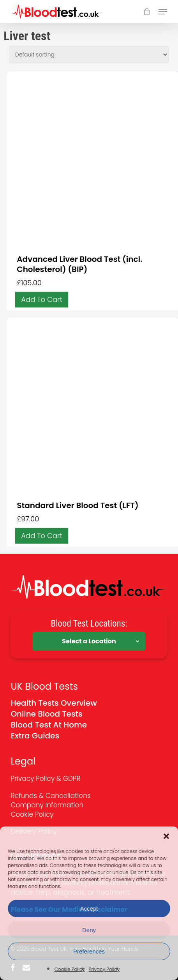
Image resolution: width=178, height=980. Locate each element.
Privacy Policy (104, 969)
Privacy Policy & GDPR (45, 779)
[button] (166, 836)
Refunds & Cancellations (50, 796)
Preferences (89, 951)
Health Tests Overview (54, 703)
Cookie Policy (70, 969)
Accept (89, 908)
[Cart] (147, 11)
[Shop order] (89, 55)
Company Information (47, 805)
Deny (89, 930)
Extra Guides (35, 736)
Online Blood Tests (46, 714)
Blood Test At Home (49, 725)
